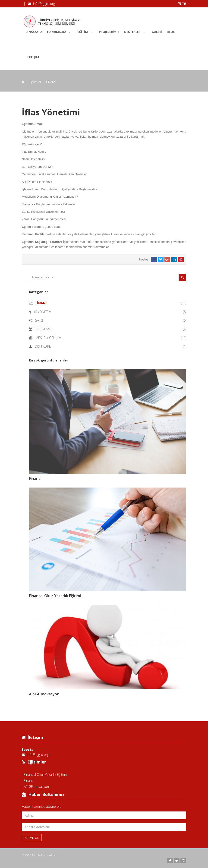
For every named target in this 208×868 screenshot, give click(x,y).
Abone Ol (32, 838)
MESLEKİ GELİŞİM (48, 338)
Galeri (157, 32)
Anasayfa (34, 32)
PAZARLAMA (44, 329)
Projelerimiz (109, 32)
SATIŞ (39, 320)
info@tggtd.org (44, 4)
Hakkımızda (60, 31)
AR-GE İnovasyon (44, 694)
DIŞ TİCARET (44, 346)
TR (182, 4)
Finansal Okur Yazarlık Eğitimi (55, 596)
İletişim (33, 57)
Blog (171, 32)
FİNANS (41, 303)
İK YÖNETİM (43, 312)
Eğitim (86, 31)
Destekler (136, 31)
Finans (35, 478)
